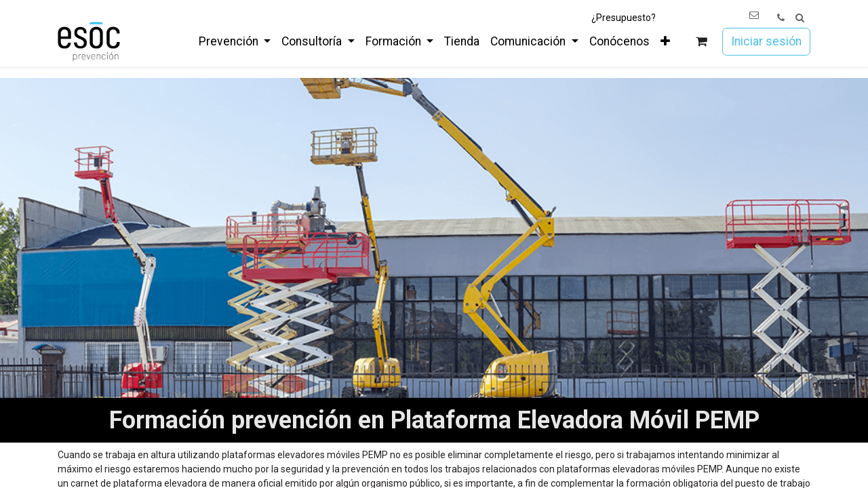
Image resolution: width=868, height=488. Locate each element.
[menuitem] (235, 41)
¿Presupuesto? (624, 18)
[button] (800, 18)
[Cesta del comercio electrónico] (702, 42)
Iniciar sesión (766, 41)
